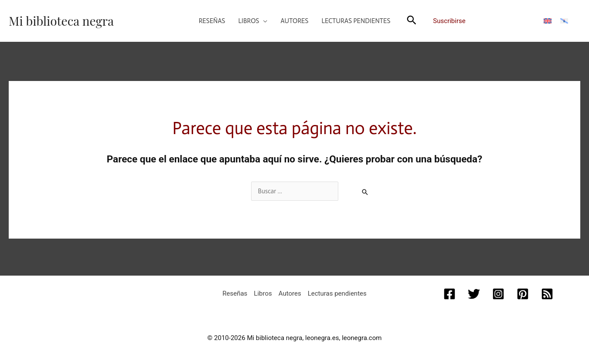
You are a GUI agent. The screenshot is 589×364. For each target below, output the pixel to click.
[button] (253, 21)
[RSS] (547, 294)
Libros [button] (263, 293)
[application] (263, 21)
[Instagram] (498, 294)
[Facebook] (449, 294)
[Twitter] (474, 294)
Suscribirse (449, 21)
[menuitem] (548, 21)
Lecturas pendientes (337, 293)
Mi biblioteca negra (61, 21)
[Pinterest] (523, 294)
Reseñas (235, 293)
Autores (290, 293)
